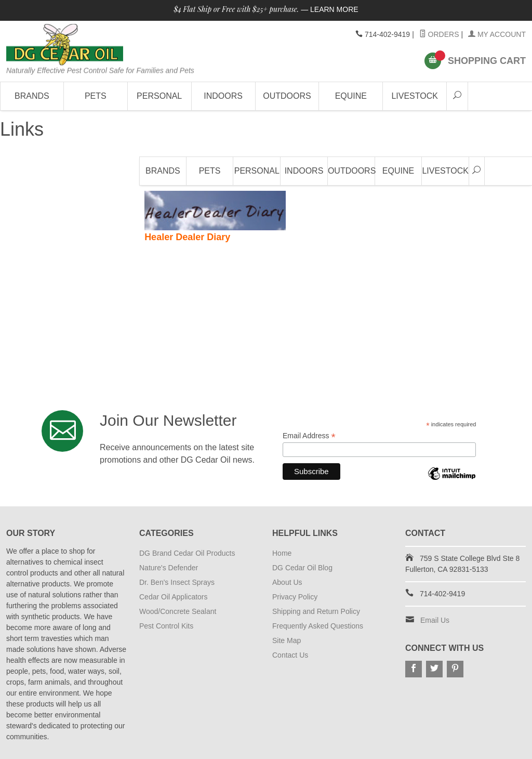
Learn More (334, 9)
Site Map (287, 640)
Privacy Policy (295, 597)
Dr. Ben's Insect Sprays (177, 582)
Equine (351, 96)
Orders (439, 34)
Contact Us (290, 655)
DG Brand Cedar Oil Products (187, 553)
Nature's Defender (169, 568)
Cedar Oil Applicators (174, 597)
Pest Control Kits (166, 626)
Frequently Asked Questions (318, 626)
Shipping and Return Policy (316, 611)
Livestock (415, 96)
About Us (287, 582)
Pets (96, 96)
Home (282, 553)
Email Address (309, 436)
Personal (159, 96)
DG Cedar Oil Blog (302, 568)
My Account (497, 34)
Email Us (435, 620)
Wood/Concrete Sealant (178, 611)
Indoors (223, 96)
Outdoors (287, 96)
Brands (32, 96)
